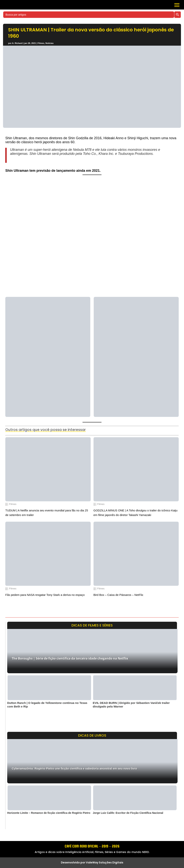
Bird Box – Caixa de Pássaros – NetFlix (118, 595)
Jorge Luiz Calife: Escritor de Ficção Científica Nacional (128, 813)
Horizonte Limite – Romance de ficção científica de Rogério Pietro (49, 813)
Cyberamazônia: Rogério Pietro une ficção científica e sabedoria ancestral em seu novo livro (74, 768)
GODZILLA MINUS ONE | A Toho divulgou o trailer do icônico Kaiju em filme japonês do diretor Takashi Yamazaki (136, 513)
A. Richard (17, 43)
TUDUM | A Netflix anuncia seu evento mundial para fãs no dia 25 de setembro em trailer (47, 513)
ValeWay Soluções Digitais (105, 862)
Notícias (50, 43)
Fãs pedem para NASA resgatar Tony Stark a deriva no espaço (45, 595)
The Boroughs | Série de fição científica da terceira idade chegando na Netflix (70, 658)
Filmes (41, 43)
